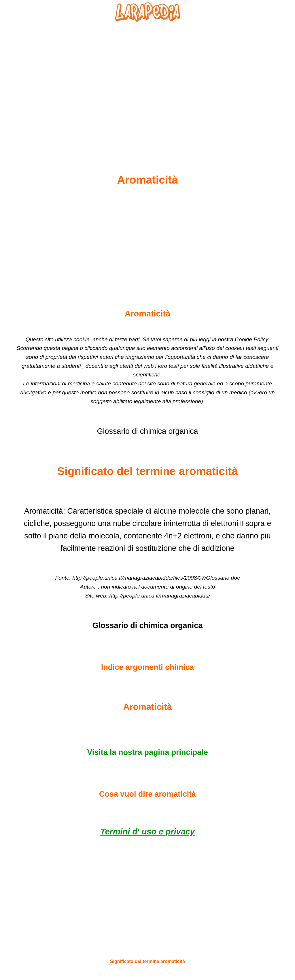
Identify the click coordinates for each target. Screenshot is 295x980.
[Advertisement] (147, 84)
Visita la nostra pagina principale (147, 752)
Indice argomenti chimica (148, 667)
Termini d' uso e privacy (147, 832)
